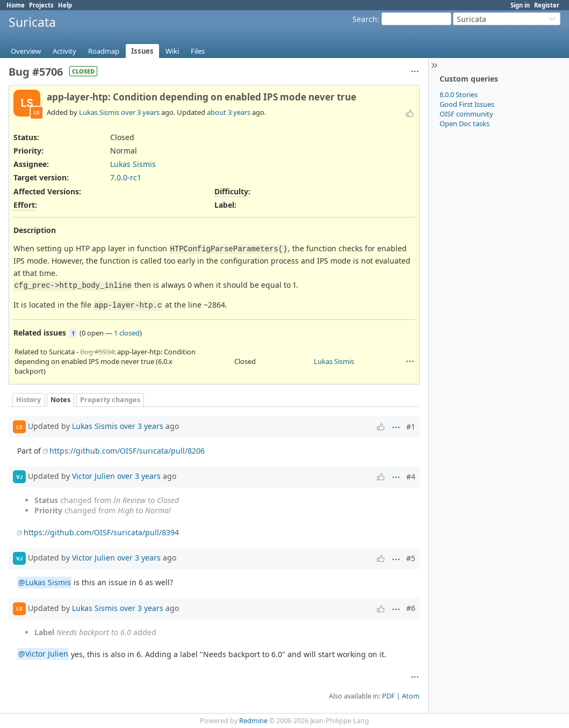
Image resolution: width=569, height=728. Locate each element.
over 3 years (140, 112)
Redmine (253, 721)
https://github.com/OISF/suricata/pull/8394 (101, 532)
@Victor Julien (43, 654)
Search (365, 19)
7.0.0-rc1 (126, 177)
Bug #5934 (97, 352)
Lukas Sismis (99, 112)
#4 (411, 476)
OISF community (466, 114)
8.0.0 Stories (459, 94)
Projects (41, 5)
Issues (142, 51)
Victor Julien (93, 476)
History (28, 400)
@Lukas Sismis (45, 582)
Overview (26, 51)
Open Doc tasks (464, 123)
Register (547, 5)
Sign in (520, 5)
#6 (411, 608)
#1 (411, 427)
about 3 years (229, 112)
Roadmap (104, 51)
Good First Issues (467, 104)
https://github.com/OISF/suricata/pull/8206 (127, 451)
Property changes (110, 400)
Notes (60, 400)
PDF (388, 696)
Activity (64, 51)
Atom (411, 696)
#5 (411, 558)
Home (16, 5)
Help (65, 5)
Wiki (172, 51)
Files (198, 51)
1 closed (127, 333)
